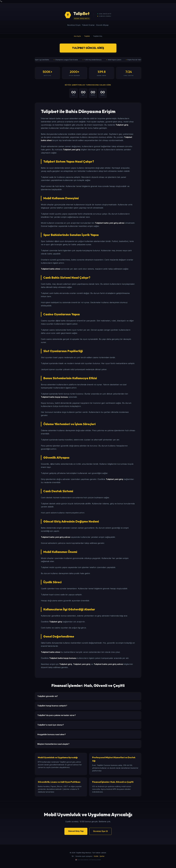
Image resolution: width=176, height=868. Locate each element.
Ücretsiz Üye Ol (100, 831)
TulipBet (87, 36)
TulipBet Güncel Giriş (88, 48)
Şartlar (102, 856)
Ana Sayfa (77, 36)
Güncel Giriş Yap (76, 831)
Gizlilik (96, 856)
